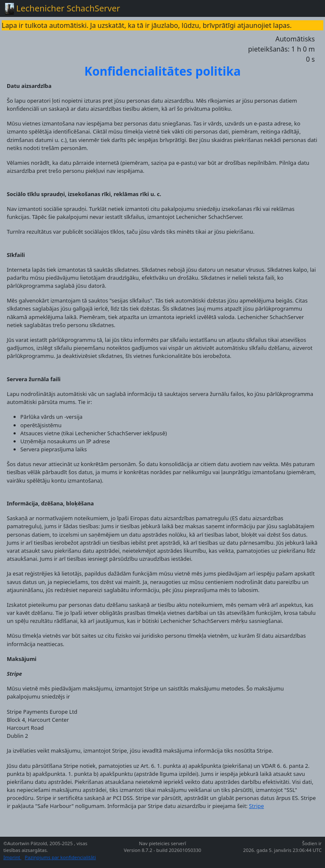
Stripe (256, 806)
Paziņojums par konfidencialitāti (61, 857)
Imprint (12, 857)
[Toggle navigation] (308, 8)
